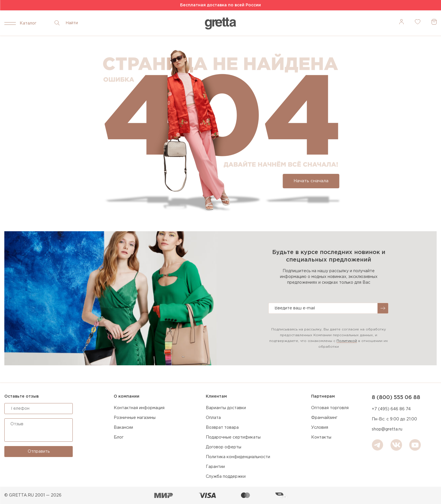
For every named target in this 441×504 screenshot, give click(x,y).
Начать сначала (311, 181)
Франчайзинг (324, 418)
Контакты (321, 437)
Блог (119, 437)
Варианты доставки (226, 408)
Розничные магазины (135, 418)
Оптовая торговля (330, 408)
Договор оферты (224, 447)
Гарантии (215, 467)
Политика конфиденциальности (238, 457)
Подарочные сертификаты (233, 437)
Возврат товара (222, 428)
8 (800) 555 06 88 (396, 398)
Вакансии (123, 428)
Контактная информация (139, 408)
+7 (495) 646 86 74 (391, 409)
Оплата (213, 418)
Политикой (347, 341)
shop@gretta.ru (387, 429)
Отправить (39, 452)
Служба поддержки (226, 477)
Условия (320, 428)
